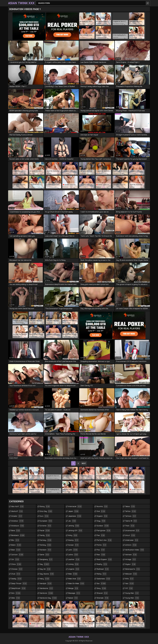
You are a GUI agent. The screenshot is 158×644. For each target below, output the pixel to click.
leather (74, 559)
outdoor (103, 526)
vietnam (131, 555)
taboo (130, 506)
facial (45, 531)
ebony (45, 506)
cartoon (17, 555)
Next (84, 463)
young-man (132, 593)
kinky (73, 535)
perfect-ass (104, 540)
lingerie (74, 569)
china (16, 564)
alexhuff (17, 511)
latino (73, 555)
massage (74, 593)
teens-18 (131, 521)
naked (73, 598)
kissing (73, 540)
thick (130, 526)
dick (16, 593)
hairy (45, 579)
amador (17, 516)
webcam (131, 574)
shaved (102, 593)
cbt (15, 559)
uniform (131, 545)
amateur (17, 521)
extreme (46, 526)
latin (73, 550)
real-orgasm (104, 559)
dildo (16, 598)
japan (73, 511)
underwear (132, 540)
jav (72, 521)
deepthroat (18, 588)
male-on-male (76, 583)
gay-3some (47, 574)
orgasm (102, 516)
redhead (103, 569)
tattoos (131, 516)
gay (45, 564)
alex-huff (18, 506)
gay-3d (45, 569)
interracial (75, 506)
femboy (46, 545)
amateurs (18, 526)
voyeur (130, 564)
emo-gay (46, 511)
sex (101, 583)
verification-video (135, 550)
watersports (133, 569)
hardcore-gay (48, 598)
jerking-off (75, 531)
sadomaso (103, 579)
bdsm (16, 545)
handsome (46, 588)
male (73, 574)
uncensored (132, 531)
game (45, 555)
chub (16, 574)
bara (16, 531)
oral (101, 511)
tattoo (131, 511)
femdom (46, 550)
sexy (101, 588)
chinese (17, 569)
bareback (18, 535)
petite (102, 545)
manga (73, 588)
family (45, 535)
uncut (130, 535)
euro (44, 516)
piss (101, 550)
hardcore (46, 593)
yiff (129, 588)
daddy (16, 579)
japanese (75, 516)
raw (101, 555)
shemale (103, 598)
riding (102, 574)
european (46, 521)
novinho (102, 506)
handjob (46, 583)
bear (16, 550)
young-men (132, 598)
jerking (74, 526)
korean (73, 545)
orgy (101, 521)
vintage (131, 559)
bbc (15, 540)
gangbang (46, 559)
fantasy (46, 540)
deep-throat (19, 583)
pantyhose (104, 531)
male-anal (75, 579)
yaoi (130, 583)
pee (101, 535)
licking (73, 564)
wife (129, 579)
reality (102, 564)
